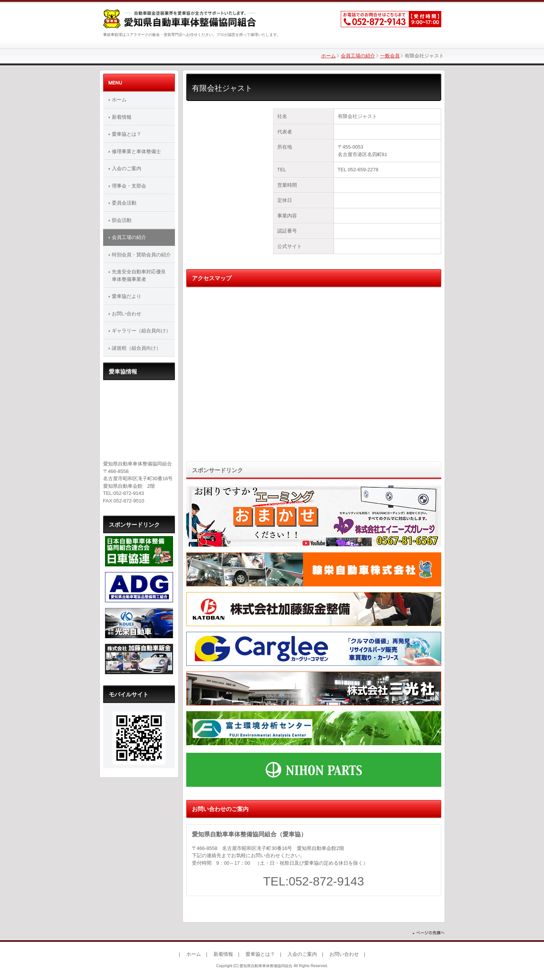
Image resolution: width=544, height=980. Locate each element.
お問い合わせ (127, 314)
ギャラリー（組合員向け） (141, 331)
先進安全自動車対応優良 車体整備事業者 (141, 275)
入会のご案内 (127, 168)
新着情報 (122, 117)
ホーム (328, 56)
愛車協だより (127, 296)
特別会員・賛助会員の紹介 (141, 255)
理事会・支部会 (129, 186)
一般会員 (390, 56)
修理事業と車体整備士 (136, 151)
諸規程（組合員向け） (136, 348)
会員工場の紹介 (358, 56)
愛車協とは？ (127, 134)
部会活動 (122, 220)
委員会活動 (124, 203)
